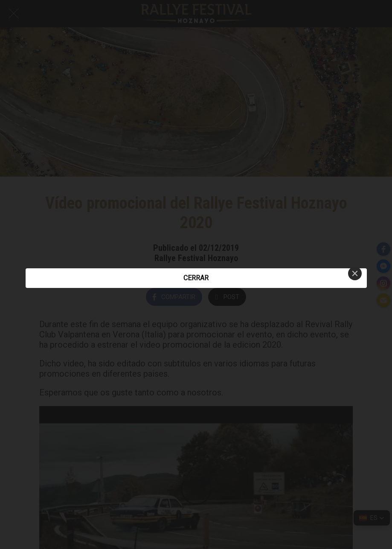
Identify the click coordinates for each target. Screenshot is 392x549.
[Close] (355, 273)
